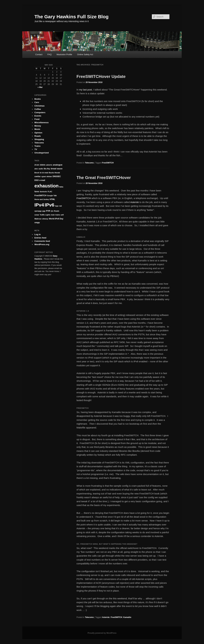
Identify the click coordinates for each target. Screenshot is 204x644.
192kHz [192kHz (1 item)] (43, 165)
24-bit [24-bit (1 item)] (37, 165)
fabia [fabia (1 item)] (61, 187)
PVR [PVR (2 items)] (48, 211)
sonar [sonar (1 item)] (37, 215)
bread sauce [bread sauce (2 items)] (57, 169)
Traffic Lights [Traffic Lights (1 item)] (45, 215)
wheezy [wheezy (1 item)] (45, 219)
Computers (40, 112)
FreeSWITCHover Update (101, 76)
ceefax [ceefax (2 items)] (38, 176)
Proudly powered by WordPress (102, 633)
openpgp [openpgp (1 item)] (38, 211)
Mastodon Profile (64, 54)
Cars (37, 102)
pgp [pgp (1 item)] (44, 211)
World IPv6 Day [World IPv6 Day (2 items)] (56, 219)
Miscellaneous (42, 122)
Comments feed (42, 241)
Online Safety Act (85, 54)
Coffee (38, 109)
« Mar (40, 87)
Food (37, 119)
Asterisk (134, 202)
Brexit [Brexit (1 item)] (37, 173)
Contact (39, 54)
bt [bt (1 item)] (41, 173)
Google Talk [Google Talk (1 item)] (52, 196)
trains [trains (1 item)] (58, 215)
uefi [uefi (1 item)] (62, 215)
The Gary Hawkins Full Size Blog (71, 17)
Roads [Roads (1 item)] (57, 211)
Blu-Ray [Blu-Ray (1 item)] (47, 169)
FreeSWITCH (108, 163)
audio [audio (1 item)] (41, 169)
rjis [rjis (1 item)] (52, 211)
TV (36, 149)
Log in (38, 234)
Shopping (39, 139)
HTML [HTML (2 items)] (52, 199)
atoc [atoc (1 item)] (36, 169)
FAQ (50, 54)
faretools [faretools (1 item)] (43, 192)
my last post (86, 90)
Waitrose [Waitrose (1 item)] (38, 219)
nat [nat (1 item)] (60, 206)
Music (37, 129)
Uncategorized (42, 153)
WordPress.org (42, 244)
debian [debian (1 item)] (49, 176)
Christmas (40, 106)
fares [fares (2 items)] (37, 192)
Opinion (38, 133)
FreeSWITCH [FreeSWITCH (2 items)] (40, 196)
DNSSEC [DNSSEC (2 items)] (57, 176)
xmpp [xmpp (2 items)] (37, 223)
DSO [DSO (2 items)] (37, 180)
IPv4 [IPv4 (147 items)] (39, 205)
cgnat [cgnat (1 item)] (44, 176)
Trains (37, 146)
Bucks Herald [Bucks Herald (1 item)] (54, 173)
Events (38, 116)
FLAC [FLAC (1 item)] (50, 192)
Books (38, 99)
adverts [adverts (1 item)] (49, 165)
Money (38, 126)
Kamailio (127, 617)
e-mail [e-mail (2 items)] (42, 180)
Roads (38, 136)
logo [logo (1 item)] (57, 206)
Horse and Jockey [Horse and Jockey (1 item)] (42, 199)
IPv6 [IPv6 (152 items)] (49, 205)
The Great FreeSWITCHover (104, 178)
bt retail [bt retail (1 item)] (45, 173)
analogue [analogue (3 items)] (58, 165)
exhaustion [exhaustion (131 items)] (47, 186)
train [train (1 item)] (53, 215)
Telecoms (89, 163)
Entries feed (40, 238)
